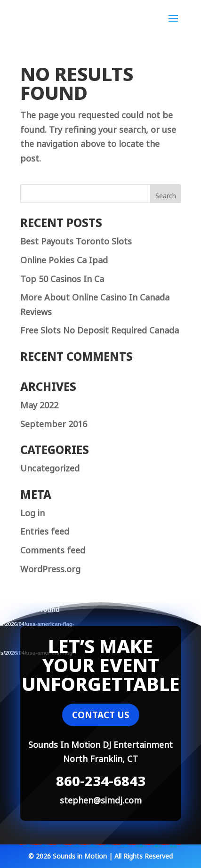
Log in (32, 512)
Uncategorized (50, 467)
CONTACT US (101, 715)
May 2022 (39, 404)
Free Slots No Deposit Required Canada (100, 329)
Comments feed (53, 549)
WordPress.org (50, 568)
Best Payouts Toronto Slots (76, 240)
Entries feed (45, 530)
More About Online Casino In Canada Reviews (95, 304)
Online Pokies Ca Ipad (64, 259)
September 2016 (54, 423)
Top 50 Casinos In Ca (62, 278)
